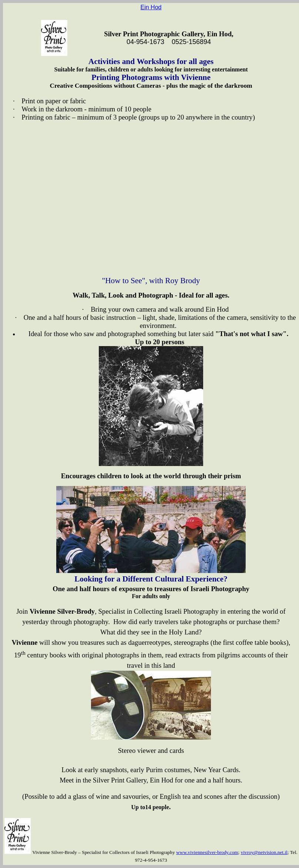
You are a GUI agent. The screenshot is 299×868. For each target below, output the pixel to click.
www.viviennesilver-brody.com (207, 852)
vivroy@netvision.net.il (264, 852)
